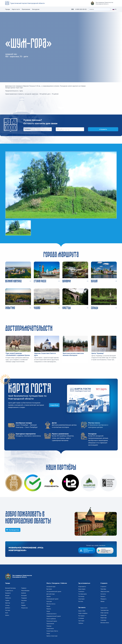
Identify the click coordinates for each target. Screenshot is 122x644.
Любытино (8, 598)
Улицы (48, 633)
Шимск (7, 615)
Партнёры (103, 589)
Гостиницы (81, 596)
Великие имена (105, 623)
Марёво (23, 605)
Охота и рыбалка (51, 619)
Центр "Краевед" (98, 353)
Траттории (81, 621)
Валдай (7, 596)
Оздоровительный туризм (54, 616)
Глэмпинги (81, 592)
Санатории (81, 599)
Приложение (26, 9)
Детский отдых (51, 594)
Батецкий (24, 596)
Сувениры (103, 620)
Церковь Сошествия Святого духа (45, 354)
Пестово (8, 610)
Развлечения (50, 629)
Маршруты (103, 599)
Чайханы (81, 623)
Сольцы (7, 605)
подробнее (54, 405)
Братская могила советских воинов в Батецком (73, 354)
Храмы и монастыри (52, 636)
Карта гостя (16, 9)
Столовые (81, 618)
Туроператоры (105, 610)
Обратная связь (105, 592)
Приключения (50, 624)
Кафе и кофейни (83, 613)
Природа (49, 626)
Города (8, 9)
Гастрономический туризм (54, 592)
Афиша (102, 601)
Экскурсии (36, 9)
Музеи (48, 606)
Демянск (8, 608)
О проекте (103, 587)
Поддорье (24, 598)
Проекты (103, 596)
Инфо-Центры (104, 613)
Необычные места (51, 614)
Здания (49, 596)
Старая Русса (9, 591)
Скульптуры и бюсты (52, 631)
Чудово (7, 600)
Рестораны (81, 616)
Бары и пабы (82, 611)
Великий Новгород (10, 588)
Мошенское (24, 608)
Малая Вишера (25, 591)
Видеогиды (104, 618)
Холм (7, 613)
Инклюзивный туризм (52, 599)
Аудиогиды (104, 615)
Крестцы (8, 603)
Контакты (103, 594)
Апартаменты (82, 587)
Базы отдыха (82, 589)
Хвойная (24, 593)
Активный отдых (51, 587)
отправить (103, 129)
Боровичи (8, 593)
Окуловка (24, 600)
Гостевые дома (82, 594)
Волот (23, 603)
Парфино (24, 588)
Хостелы (81, 601)
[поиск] (99, 9)
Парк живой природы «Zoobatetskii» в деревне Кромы (18, 354)
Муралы (49, 609)
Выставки (49, 589)
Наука (48, 611)
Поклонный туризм (52, 621)
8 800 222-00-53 (81, 9)
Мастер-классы (51, 604)
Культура (49, 601)
